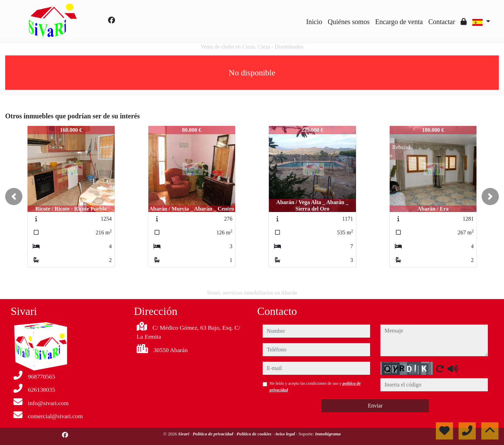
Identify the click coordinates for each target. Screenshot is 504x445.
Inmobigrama (328, 434)
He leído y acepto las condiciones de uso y (315, 386)
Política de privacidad (213, 434)
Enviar (375, 406)
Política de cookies (254, 434)
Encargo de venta (399, 22)
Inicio (314, 22)
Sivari (184, 434)
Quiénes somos (349, 22)
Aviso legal (285, 434)
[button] (14, 197)
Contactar (442, 22)
